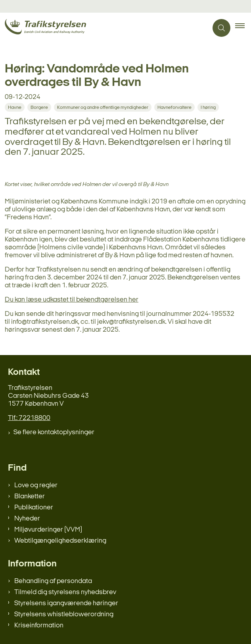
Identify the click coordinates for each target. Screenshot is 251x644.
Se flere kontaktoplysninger (54, 432)
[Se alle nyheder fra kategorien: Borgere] (40, 107)
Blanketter (30, 497)
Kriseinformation (39, 626)
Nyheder (27, 519)
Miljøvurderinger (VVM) (48, 530)
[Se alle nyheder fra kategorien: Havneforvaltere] (175, 107)
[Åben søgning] (221, 28)
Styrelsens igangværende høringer (66, 603)
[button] (243, 28)
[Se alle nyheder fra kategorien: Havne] (15, 107)
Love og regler (36, 485)
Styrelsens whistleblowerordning (64, 615)
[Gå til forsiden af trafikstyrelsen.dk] (104, 28)
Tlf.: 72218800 (29, 418)
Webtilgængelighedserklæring (60, 541)
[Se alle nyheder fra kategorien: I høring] (209, 107)
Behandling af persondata (53, 581)
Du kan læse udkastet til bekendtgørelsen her (72, 300)
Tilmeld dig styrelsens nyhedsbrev (65, 592)
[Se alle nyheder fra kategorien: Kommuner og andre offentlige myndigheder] (103, 107)
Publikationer (34, 508)
